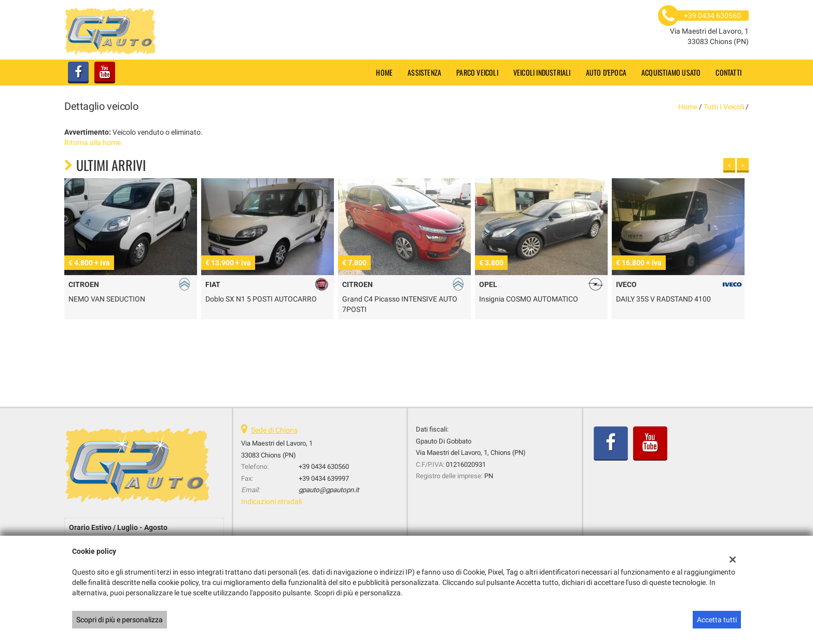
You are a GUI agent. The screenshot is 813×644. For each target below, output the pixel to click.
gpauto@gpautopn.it (329, 490)
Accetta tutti (717, 620)
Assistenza (424, 72)
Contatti (728, 72)
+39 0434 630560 (324, 467)
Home (384, 72)
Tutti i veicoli (724, 107)
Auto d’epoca (606, 72)
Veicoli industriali (542, 72)
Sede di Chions (274, 430)
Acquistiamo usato (671, 72)
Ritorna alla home (93, 142)
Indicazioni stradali (271, 502)
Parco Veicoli (477, 72)
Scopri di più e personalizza (120, 620)
